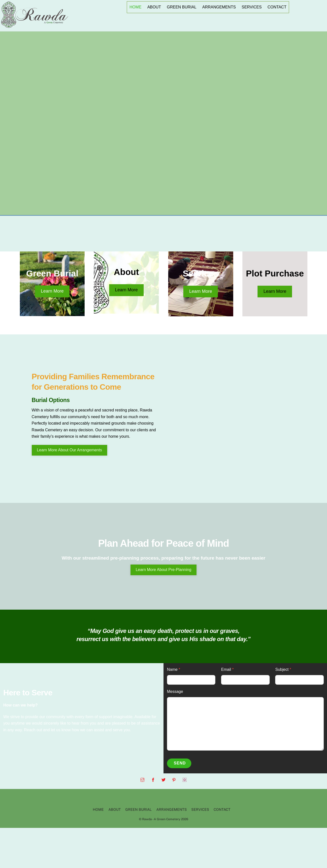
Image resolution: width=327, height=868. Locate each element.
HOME (135, 7)
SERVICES (252, 7)
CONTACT (277, 7)
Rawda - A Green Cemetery (161, 819)
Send (180, 763)
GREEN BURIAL (181, 7)
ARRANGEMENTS (219, 7)
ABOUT (154, 7)
